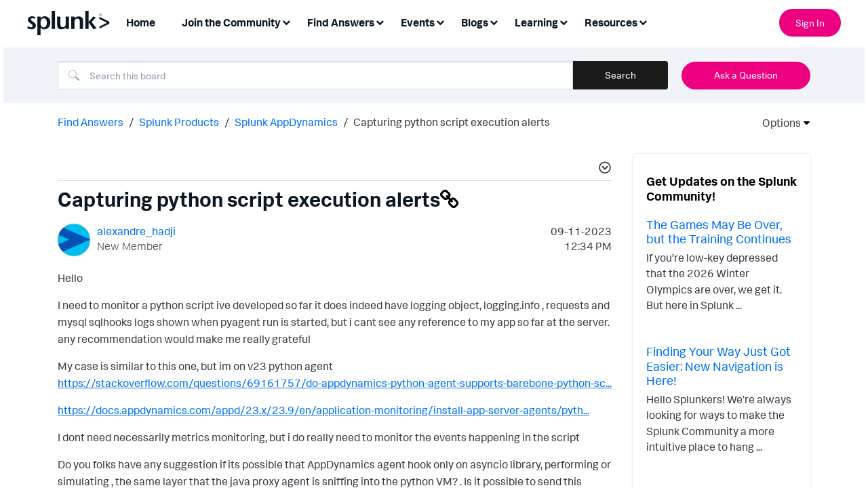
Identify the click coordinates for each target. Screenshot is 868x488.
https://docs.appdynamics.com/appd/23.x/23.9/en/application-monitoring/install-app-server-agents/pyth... (323, 409)
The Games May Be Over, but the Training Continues (719, 230)
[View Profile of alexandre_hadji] (136, 230)
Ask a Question (746, 75)
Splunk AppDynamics (286, 121)
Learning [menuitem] (536, 22)
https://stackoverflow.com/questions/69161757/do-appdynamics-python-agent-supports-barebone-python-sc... (335, 382)
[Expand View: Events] (440, 21)
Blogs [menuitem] (475, 22)
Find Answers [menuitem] (341, 22)
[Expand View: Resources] (643, 21)
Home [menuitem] (141, 22)
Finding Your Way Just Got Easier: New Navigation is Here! (718, 364)
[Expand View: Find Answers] (380, 21)
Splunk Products (179, 121)
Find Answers (91, 121)
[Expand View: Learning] (564, 21)
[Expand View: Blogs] (494, 21)
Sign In (810, 23)
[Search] (315, 75)
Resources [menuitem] (611, 22)
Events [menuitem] (418, 22)
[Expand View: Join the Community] (286, 21)
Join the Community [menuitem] (231, 22)
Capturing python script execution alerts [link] (452, 121)
